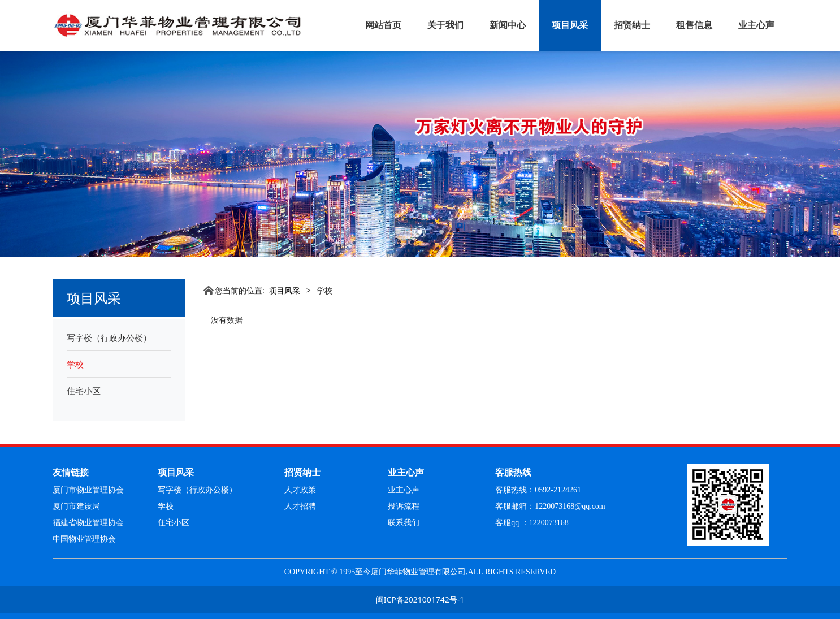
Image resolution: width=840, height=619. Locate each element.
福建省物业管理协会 (88, 523)
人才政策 (300, 490)
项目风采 (570, 25)
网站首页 (383, 25)
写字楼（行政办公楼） (109, 337)
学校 (75, 364)
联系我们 (404, 523)
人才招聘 (300, 506)
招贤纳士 (632, 25)
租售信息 (694, 25)
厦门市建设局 (76, 506)
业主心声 (756, 25)
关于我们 (445, 25)
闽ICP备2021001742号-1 (420, 599)
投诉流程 (404, 506)
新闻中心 (508, 25)
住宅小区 (84, 391)
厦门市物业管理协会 (88, 490)
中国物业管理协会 (84, 539)
